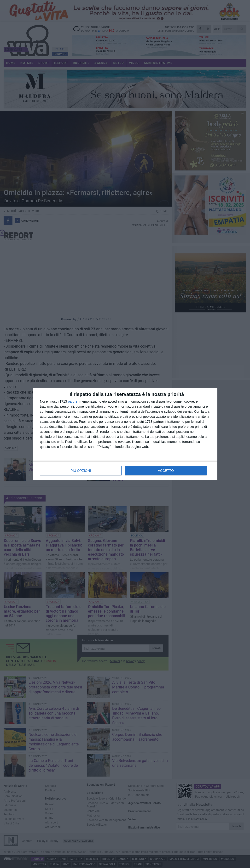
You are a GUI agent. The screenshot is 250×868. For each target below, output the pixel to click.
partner (73, 401)
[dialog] (125, 434)
